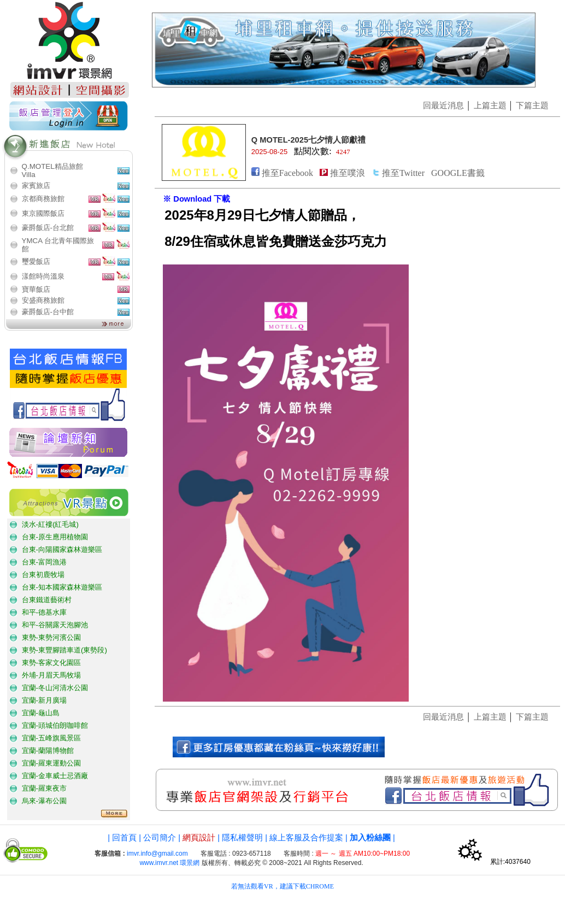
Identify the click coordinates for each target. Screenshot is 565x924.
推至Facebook (287, 173)
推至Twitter (403, 173)
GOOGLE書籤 (458, 173)
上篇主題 (490, 105)
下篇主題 (532, 105)
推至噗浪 (348, 173)
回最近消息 (443, 105)
